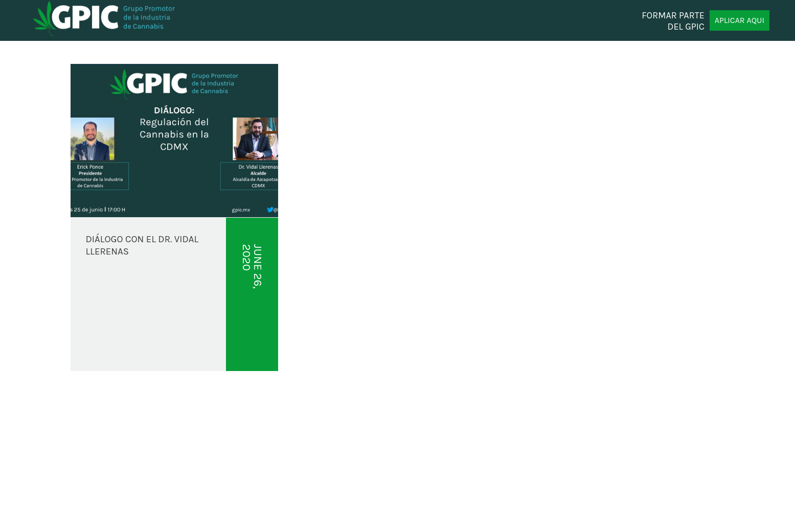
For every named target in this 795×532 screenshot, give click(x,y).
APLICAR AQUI (740, 20)
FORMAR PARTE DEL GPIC (673, 20)
